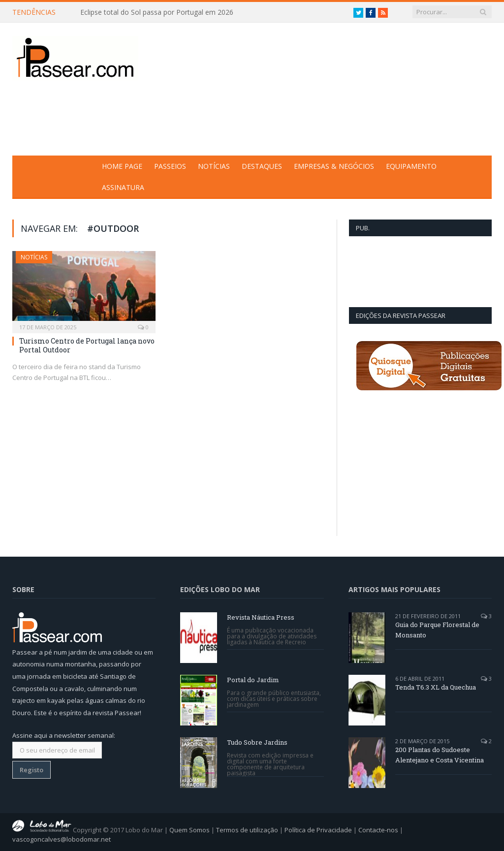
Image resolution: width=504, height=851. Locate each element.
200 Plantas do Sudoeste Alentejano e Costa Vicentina (440, 755)
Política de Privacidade (318, 829)
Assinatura (123, 187)
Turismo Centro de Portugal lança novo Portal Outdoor (87, 345)
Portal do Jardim (253, 680)
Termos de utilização (247, 829)
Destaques (262, 166)
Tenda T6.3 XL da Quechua (436, 687)
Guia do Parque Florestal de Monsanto (437, 630)
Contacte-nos (378, 829)
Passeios (170, 166)
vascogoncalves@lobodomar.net (62, 839)
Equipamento (411, 166)
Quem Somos (189, 829)
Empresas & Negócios (334, 166)
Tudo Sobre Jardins (257, 742)
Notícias (214, 166)
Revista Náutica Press (261, 617)
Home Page (122, 166)
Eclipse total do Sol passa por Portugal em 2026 (157, 12)
